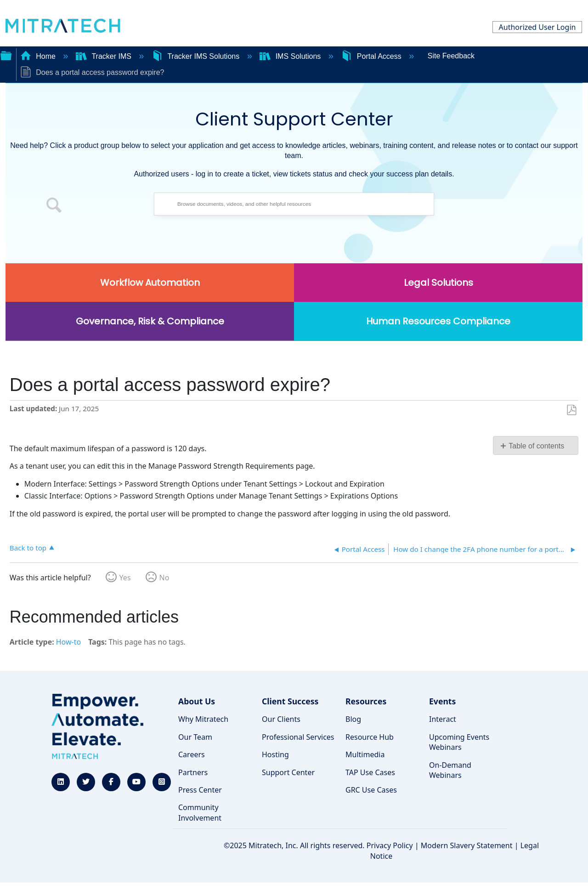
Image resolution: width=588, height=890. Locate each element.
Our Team (195, 737)
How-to (68, 642)
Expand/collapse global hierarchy (6, 55)
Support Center (288, 772)
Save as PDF (571, 410)
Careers (192, 754)
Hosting (275, 754)
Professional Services (298, 737)
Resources (366, 701)
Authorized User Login (537, 27)
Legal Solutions (438, 283)
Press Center (200, 790)
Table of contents (536, 446)
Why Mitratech (203, 719)
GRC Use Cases (371, 790)
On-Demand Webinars (450, 770)
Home (39, 56)
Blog (353, 719)
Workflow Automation (150, 283)
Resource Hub (370, 737)
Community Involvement (200, 812)
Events (442, 701)
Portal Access (372, 56)
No (164, 578)
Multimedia (365, 754)
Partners (193, 772)
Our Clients (281, 719)
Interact (443, 719)
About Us (197, 701)
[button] (54, 206)
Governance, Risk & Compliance (150, 321)
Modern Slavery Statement (467, 845)
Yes (125, 578)
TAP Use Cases (370, 772)
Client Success (290, 701)
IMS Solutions (291, 56)
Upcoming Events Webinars (459, 742)
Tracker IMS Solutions (197, 56)
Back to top (28, 547)
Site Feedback (451, 56)
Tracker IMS (105, 56)
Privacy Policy (390, 845)
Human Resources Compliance (438, 321)
